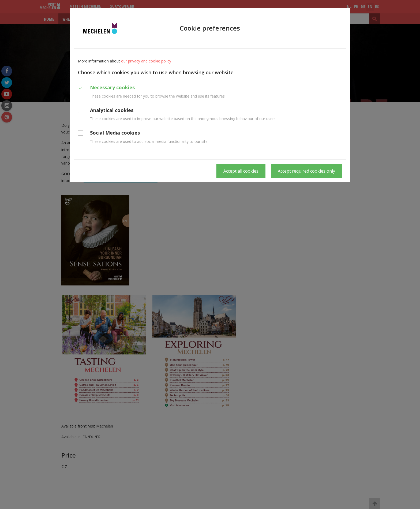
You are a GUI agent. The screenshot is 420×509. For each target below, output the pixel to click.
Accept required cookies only (306, 171)
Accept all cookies (241, 171)
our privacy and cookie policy (146, 61)
